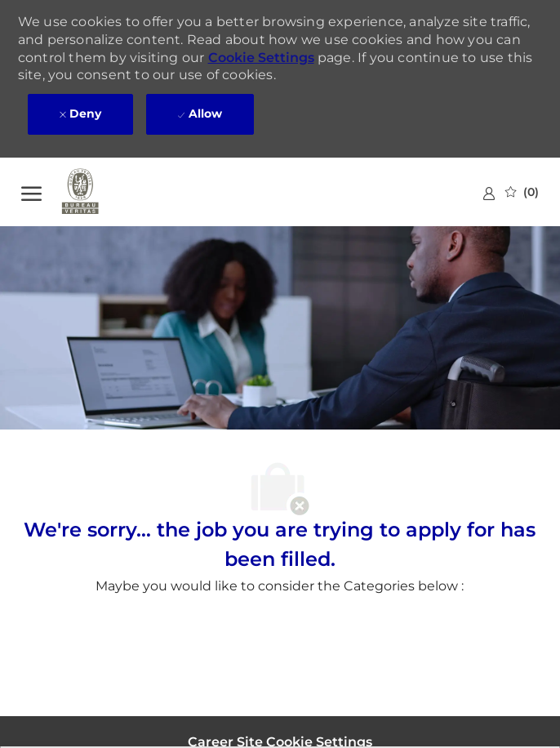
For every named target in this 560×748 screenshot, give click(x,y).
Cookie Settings (261, 58)
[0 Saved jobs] (522, 192)
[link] (489, 193)
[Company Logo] (103, 192)
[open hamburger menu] (31, 192)
